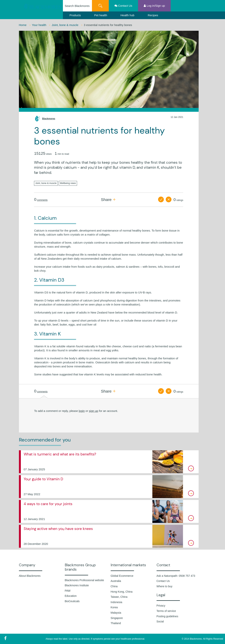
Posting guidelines (167, 616)
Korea (114, 607)
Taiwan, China (119, 597)
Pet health (101, 15)
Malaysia (116, 613)
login (82, 411)
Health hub (127, 15)
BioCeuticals (72, 601)
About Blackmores (30, 576)
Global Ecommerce (122, 576)
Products (75, 15)
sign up (93, 411)
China (114, 586)
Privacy (161, 606)
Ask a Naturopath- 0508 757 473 (176, 576)
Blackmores (49, 119)
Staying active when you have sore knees (58, 529)
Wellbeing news (68, 183)
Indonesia (117, 602)
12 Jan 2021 (177, 117)
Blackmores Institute (77, 585)
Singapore (117, 618)
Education (71, 596)
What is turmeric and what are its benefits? (60, 454)
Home (23, 25)
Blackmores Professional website (84, 580)
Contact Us (163, 581)
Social (160, 621)
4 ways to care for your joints (48, 504)
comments (42, 200)
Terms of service (166, 611)
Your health (40, 25)
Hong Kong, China (122, 592)
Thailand (116, 623)
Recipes (153, 15)
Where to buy (164, 586)
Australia (116, 581)
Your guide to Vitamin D (43, 479)
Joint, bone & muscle (65, 25)
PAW (68, 591)
